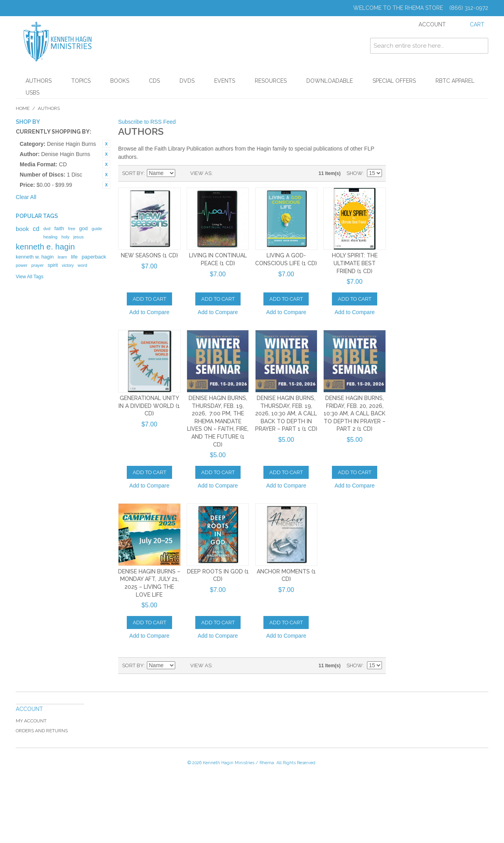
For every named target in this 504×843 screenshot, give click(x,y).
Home (23, 108)
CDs (154, 81)
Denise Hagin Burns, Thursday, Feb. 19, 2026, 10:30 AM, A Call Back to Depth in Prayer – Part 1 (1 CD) (286, 413)
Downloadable (330, 81)
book (22, 229)
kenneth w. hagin (35, 257)
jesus (78, 237)
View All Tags (30, 277)
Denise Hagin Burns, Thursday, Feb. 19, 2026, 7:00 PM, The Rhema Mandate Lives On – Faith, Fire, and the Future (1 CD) (218, 421)
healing (50, 237)
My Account (31, 721)
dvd (47, 229)
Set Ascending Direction (182, 173)
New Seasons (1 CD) (149, 255)
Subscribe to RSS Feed (147, 122)
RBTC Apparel (455, 81)
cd (36, 229)
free (72, 229)
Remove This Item (106, 144)
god (83, 228)
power (22, 265)
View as (201, 173)
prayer (38, 265)
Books (120, 81)
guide (97, 229)
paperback (94, 257)
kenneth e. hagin (45, 247)
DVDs (187, 81)
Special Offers (394, 81)
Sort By (133, 173)
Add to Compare (149, 312)
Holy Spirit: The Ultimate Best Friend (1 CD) (355, 263)
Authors (39, 81)
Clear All (26, 197)
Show (355, 173)
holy (65, 237)
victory (68, 265)
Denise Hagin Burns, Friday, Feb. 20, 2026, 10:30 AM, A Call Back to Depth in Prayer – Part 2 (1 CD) (355, 413)
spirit (53, 265)
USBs (32, 93)
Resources (271, 81)
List (234, 173)
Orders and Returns (42, 731)
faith (59, 228)
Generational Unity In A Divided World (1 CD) (149, 406)
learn (62, 257)
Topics (81, 81)
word (82, 265)
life (74, 257)
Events (225, 81)
